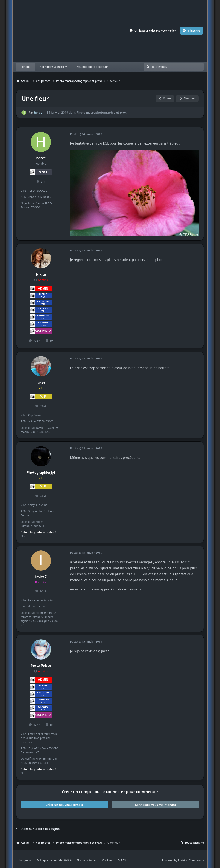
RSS (122, 860)
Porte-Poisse (41, 666)
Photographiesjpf (41, 473)
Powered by (183, 860)
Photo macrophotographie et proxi (102, 113)
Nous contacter (87, 860)
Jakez (41, 383)
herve (38, 113)
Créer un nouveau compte (65, 805)
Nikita (41, 274)
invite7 (41, 577)
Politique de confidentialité (54, 860)
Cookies (107, 860)
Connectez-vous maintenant (156, 805)
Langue (25, 860)
